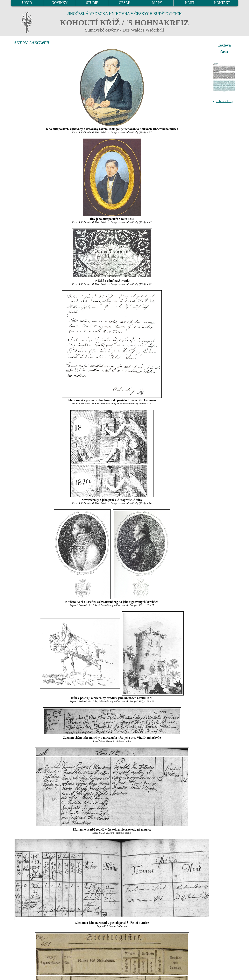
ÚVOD (27, 3)
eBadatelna (121, 926)
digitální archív (124, 741)
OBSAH (125, 3)
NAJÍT (190, 3)
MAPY (157, 3)
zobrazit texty (225, 101)
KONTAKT (222, 3)
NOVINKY (60, 3)
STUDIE (92, 3)
